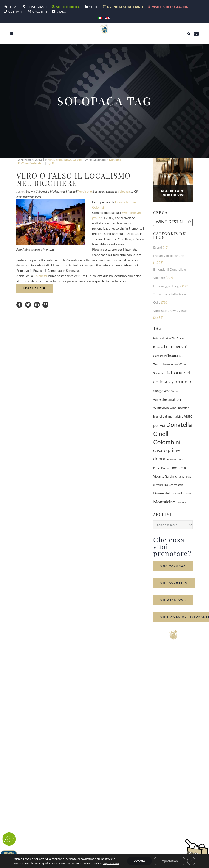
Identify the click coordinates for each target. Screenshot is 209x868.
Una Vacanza (173, 566)
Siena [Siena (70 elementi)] (174, 391)
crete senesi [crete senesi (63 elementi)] (160, 356)
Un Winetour (173, 600)
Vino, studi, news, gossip (65, 160)
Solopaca (124, 192)
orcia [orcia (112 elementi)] (174, 364)
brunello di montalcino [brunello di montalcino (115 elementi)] (168, 416)
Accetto (140, 861)
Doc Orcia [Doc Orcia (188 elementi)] (178, 468)
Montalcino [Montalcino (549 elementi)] (164, 502)
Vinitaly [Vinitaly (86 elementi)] (169, 382)
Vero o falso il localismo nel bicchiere (73, 179)
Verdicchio (85, 192)
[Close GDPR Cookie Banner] (191, 861)
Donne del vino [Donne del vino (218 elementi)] (165, 493)
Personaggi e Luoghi (167, 286)
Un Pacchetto (174, 583)
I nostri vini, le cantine (169, 256)
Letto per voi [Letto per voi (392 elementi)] (175, 346)
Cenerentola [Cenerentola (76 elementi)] (176, 485)
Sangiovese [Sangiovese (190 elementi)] (162, 391)
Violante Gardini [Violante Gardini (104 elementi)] (164, 476)
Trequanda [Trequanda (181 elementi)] (175, 355)
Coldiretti (40, 276)
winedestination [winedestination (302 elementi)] (167, 399)
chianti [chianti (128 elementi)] (180, 476)
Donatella (115, 160)
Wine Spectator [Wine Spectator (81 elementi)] (179, 408)
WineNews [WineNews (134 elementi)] (161, 408)
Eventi (158, 247)
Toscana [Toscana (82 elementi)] (181, 502)
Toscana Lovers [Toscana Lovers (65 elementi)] (162, 364)
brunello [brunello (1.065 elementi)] (184, 381)
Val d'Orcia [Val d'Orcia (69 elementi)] (184, 493)
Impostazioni (111, 863)
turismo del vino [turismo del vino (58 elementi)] (162, 338)
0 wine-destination (31, 163)
